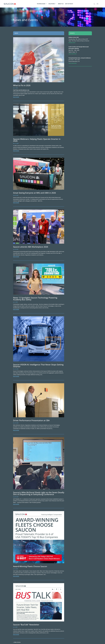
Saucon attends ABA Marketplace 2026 (31, 247)
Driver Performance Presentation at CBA (31, 420)
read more (16, 97)
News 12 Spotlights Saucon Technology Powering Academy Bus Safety (35, 299)
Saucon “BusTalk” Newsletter (26, 625)
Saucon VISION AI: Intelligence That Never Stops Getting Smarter (38, 366)
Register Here (72, 43)
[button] (94, 4)
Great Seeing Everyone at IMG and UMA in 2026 (34, 193)
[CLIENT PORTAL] (101, 4)
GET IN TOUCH (69, 4)
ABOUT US (61, 4)
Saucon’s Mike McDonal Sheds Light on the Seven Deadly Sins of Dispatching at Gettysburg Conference (39, 493)
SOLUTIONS (52, 4)
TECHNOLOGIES (42, 4)
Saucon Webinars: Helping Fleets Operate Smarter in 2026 (37, 140)
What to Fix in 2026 (22, 85)
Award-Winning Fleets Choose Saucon (30, 566)
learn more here (73, 54)
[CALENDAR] (97, 4)
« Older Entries (17, 642)
